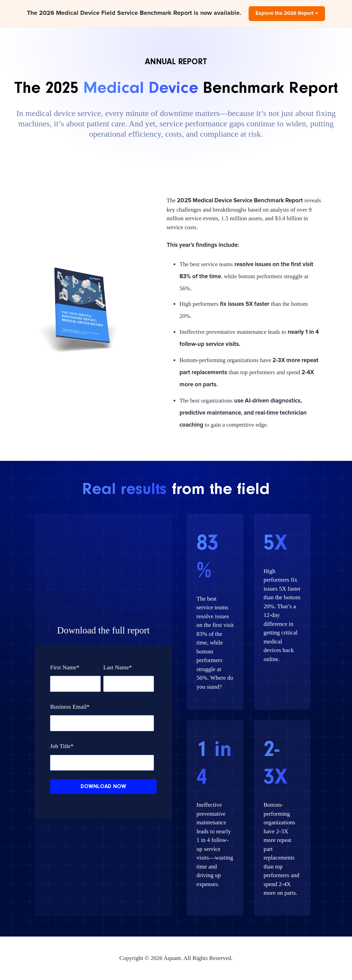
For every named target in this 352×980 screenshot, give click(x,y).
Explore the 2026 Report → (287, 13)
